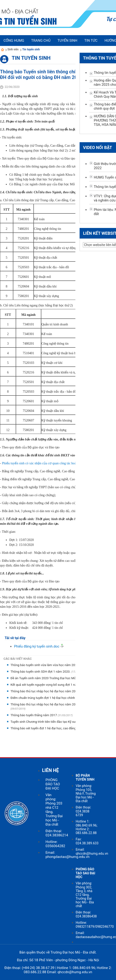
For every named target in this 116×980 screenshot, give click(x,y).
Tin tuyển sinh (31, 49)
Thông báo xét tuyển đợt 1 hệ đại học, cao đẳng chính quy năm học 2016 (61, 728)
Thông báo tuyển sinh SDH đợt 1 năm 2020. (41, 672)
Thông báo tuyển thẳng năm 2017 (34, 715)
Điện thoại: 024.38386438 (86, 914)
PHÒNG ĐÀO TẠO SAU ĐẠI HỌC (85, 873)
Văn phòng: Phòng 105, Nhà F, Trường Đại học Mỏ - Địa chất (86, 793)
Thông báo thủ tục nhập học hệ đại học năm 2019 (45, 691)
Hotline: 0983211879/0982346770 (95, 925)
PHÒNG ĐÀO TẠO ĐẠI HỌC (53, 784)
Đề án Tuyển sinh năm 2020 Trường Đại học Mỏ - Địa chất (50, 678)
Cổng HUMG (14, 41)
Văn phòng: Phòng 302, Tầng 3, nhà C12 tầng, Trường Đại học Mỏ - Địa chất (85, 895)
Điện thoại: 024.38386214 (57, 833)
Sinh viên (13, 49)
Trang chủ (41, 41)
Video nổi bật (98, 147)
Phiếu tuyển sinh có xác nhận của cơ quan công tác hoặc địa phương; (49, 463)
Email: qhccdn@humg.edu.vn (92, 851)
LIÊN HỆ (50, 770)
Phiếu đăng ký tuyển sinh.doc (37, 646)
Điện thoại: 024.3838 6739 (83, 811)
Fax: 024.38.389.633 (87, 841)
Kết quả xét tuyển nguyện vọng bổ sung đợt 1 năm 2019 (49, 685)
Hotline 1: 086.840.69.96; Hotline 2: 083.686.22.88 (86, 827)
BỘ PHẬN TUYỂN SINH (85, 777)
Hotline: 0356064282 (55, 844)
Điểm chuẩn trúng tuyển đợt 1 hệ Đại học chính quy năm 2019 (53, 698)
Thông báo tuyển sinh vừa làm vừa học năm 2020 (45, 665)
